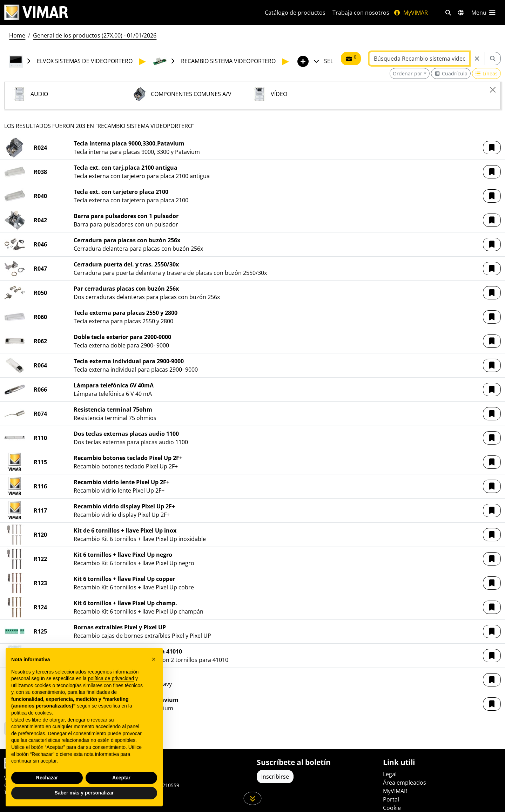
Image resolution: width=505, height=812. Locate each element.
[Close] (493, 90)
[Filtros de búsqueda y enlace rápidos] (448, 13)
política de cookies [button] (31, 713)
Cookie (392, 808)
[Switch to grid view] (451, 73)
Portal (391, 799)
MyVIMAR (411, 13)
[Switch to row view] (487, 73)
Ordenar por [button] (408, 73)
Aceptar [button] (121, 778)
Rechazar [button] (47, 778)
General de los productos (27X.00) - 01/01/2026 (95, 35)
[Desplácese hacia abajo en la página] (253, 798)
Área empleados (405, 783)
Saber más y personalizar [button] (84, 793)
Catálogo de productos (295, 13)
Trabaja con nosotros (361, 13)
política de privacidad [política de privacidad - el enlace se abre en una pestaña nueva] (111, 678)
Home (17, 35)
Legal (390, 774)
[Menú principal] (484, 13)
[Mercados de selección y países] (461, 13)
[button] (492, 148)
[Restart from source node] (477, 59)
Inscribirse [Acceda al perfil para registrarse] (275, 777)
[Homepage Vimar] (36, 12)
